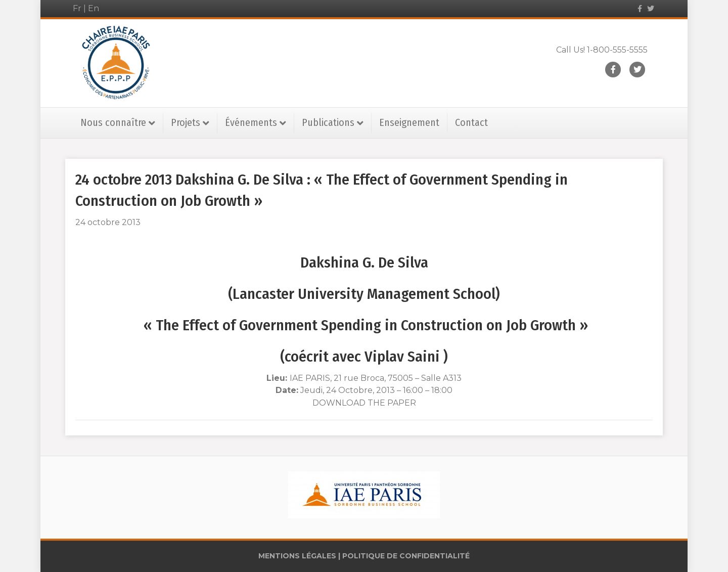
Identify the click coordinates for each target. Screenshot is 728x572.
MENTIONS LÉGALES (297, 556)
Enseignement (409, 122)
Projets (186, 122)
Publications (328, 122)
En (94, 8)
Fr (77, 8)
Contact (471, 122)
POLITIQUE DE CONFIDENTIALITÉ (406, 556)
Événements (251, 122)
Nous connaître (113, 122)
